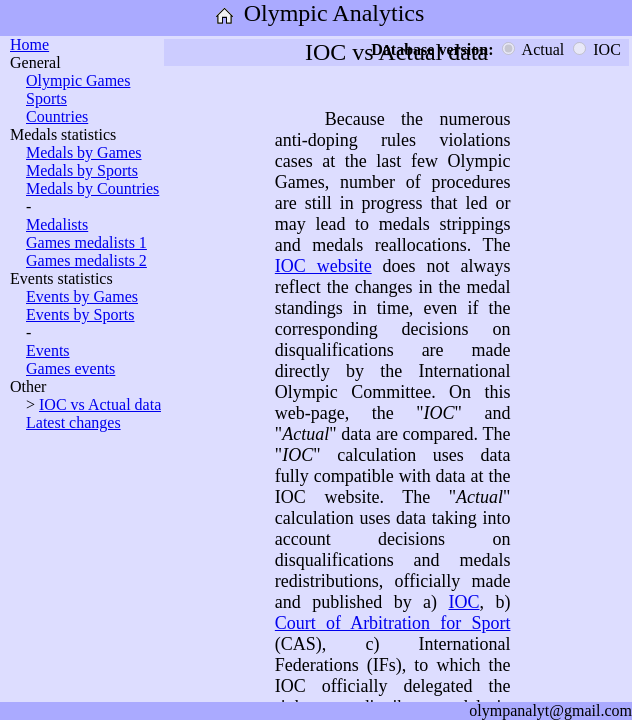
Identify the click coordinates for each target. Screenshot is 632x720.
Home (29, 44)
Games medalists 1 (86, 242)
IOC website (323, 266)
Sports (46, 98)
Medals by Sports (82, 170)
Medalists (57, 224)
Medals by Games (84, 152)
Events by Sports (80, 314)
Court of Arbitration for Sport (393, 623)
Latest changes (73, 422)
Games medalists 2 (86, 260)
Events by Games (82, 296)
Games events (70, 368)
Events (48, 350)
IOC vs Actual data (100, 404)
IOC (463, 602)
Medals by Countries (92, 188)
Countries (57, 116)
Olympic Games (78, 80)
